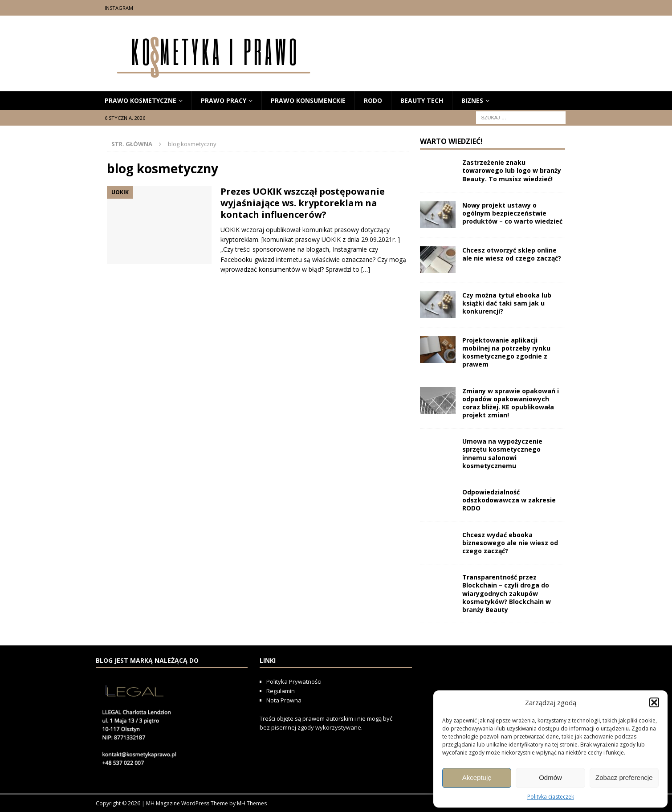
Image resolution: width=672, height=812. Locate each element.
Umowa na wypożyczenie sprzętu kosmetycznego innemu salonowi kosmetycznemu (502, 453)
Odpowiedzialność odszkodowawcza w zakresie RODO (509, 500)
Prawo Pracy (224, 100)
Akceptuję (477, 777)
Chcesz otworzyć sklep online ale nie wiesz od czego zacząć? (512, 254)
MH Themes (252, 803)
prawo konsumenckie (308, 100)
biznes (472, 100)
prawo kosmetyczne (141, 100)
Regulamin (281, 691)
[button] (654, 702)
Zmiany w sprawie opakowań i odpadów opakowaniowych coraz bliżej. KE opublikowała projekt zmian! (511, 403)
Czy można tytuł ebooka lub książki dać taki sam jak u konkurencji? (507, 303)
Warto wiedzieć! (451, 141)
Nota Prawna (284, 700)
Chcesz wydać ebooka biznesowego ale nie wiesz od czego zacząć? (510, 543)
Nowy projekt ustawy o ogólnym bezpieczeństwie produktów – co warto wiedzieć (512, 213)
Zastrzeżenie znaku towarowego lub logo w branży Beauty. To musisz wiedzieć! (512, 170)
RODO (373, 100)
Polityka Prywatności (295, 681)
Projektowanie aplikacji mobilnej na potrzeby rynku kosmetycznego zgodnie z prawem (506, 352)
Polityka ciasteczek (551, 797)
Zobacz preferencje (624, 777)
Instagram (119, 8)
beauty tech (422, 100)
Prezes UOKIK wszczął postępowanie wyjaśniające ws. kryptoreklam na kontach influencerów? (303, 203)
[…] (366, 269)
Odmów (550, 777)
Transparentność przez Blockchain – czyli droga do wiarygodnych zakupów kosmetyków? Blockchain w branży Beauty (507, 593)
